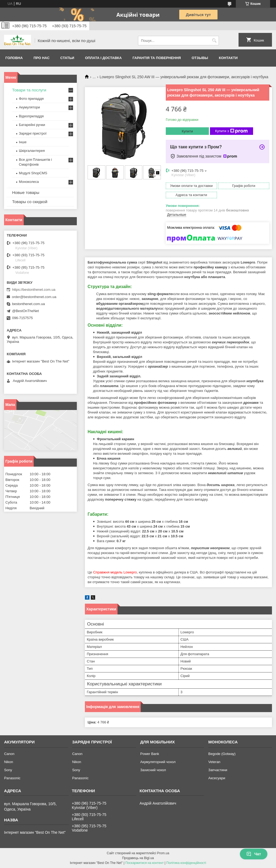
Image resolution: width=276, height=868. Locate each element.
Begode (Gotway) (222, 754)
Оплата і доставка (103, 58)
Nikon (8, 762)
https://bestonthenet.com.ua (34, 290)
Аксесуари (217, 778)
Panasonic (12, 778)
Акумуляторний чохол (158, 762)
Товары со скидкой (30, 202)
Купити (187, 131)
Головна (14, 58)
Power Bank (150, 754)
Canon (9, 754)
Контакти (228, 58)
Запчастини (218, 770)
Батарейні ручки (32, 125)
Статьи (67, 58)
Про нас (41, 58)
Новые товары (26, 192)
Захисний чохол (153, 770)
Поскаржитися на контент (144, 863)
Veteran (214, 762)
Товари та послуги (29, 90)
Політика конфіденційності (186, 863)
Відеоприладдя (31, 116)
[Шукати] (214, 41)
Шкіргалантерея (32, 151)
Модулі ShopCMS (33, 173)
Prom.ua (163, 853)
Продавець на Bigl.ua (138, 858)
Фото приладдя (31, 99)
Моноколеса (29, 182)
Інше (23, 142)
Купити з (231, 131)
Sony (8, 770)
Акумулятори (29, 107)
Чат (254, 854)
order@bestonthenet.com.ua (34, 297)
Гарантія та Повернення (157, 58)
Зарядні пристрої (33, 133)
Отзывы (200, 58)
